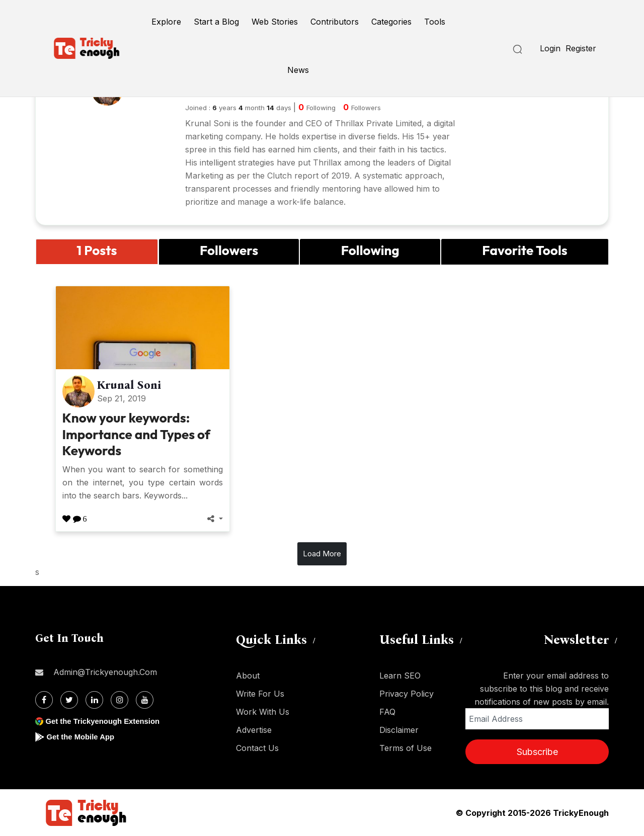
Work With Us (263, 712)
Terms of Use (406, 748)
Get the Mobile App (83, 737)
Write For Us (260, 694)
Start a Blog (216, 22)
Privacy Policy (407, 694)
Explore (166, 22)
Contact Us (257, 748)
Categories (391, 22)
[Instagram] (119, 700)
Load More (322, 554)
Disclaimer (399, 730)
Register (581, 48)
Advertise (254, 730)
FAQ (387, 712)
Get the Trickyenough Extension (107, 721)
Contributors (335, 22)
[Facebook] (44, 700)
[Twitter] (69, 700)
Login (550, 48)
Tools (435, 22)
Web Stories (275, 22)
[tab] (97, 252)
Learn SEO (400, 676)
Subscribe (537, 752)
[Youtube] (145, 700)
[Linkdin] (94, 700)
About (248, 676)
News (298, 70)
